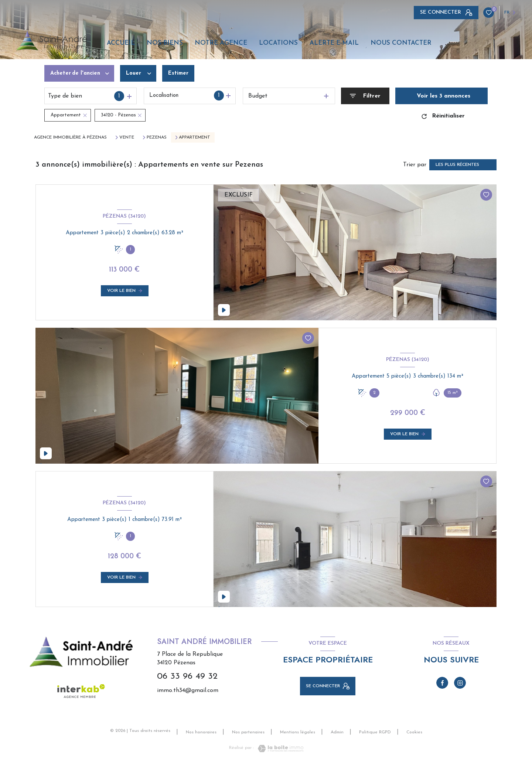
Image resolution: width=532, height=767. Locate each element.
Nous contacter (401, 43)
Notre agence (221, 43)
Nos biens (165, 43)
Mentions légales (298, 732)
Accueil (121, 43)
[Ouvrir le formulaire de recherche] (365, 96)
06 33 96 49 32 (187, 676)
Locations (278, 43)
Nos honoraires (201, 732)
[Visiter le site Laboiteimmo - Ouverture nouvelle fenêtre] (279, 749)
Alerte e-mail (334, 43)
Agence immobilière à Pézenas (70, 137)
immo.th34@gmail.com (188, 691)
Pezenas (157, 137)
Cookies (414, 732)
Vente (127, 137)
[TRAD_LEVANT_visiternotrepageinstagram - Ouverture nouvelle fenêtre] (460, 683)
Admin (337, 732)
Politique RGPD (375, 732)
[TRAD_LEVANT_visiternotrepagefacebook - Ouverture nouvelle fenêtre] (442, 683)
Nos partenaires (248, 732)
